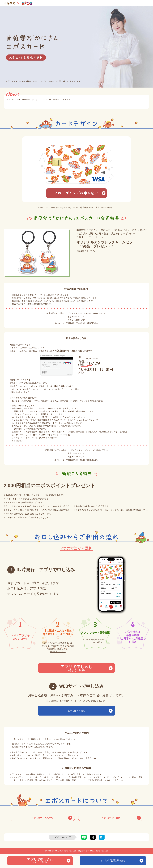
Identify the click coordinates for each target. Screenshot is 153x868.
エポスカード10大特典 (42, 820)
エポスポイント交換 (111, 820)
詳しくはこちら (58, 652)
